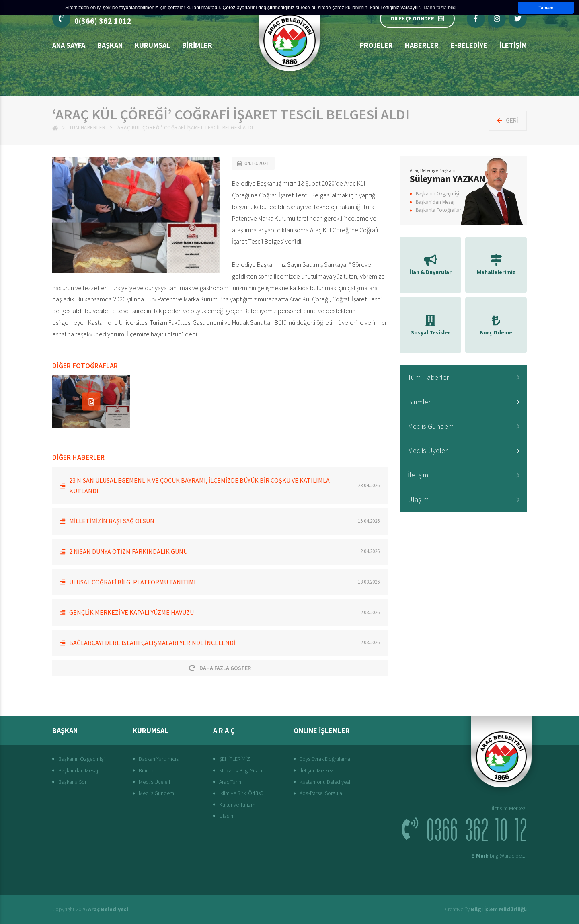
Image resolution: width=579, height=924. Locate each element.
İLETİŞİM (513, 45)
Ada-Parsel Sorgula (321, 793)
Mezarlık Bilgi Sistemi (243, 770)
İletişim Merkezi (317, 770)
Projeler (376, 45)
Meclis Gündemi (431, 426)
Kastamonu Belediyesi (325, 782)
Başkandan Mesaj (78, 770)
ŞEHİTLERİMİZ (235, 759)
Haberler (422, 45)
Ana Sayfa (69, 45)
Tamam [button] (546, 8)
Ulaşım (418, 499)
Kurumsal (152, 45)
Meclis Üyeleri (428, 450)
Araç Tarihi (231, 782)
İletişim (418, 475)
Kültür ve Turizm (237, 805)
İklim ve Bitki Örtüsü (241, 793)
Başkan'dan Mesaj (435, 202)
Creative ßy (486, 909)
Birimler (197, 45)
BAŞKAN (110, 45)
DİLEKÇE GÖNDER (417, 18)
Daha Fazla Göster (220, 668)
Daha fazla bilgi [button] (440, 8)
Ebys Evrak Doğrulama (325, 759)
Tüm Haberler (87, 128)
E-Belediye (469, 45)
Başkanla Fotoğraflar (438, 210)
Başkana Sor (72, 782)
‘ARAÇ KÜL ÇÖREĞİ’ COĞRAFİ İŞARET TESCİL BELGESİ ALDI (185, 128)
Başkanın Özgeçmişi (437, 194)
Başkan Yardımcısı (159, 759)
